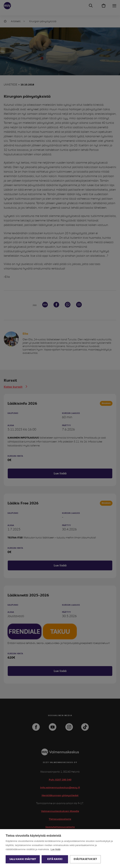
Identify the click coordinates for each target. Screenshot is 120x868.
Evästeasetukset (85, 859)
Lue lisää (55, 849)
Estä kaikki (55, 859)
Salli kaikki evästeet (23, 859)
